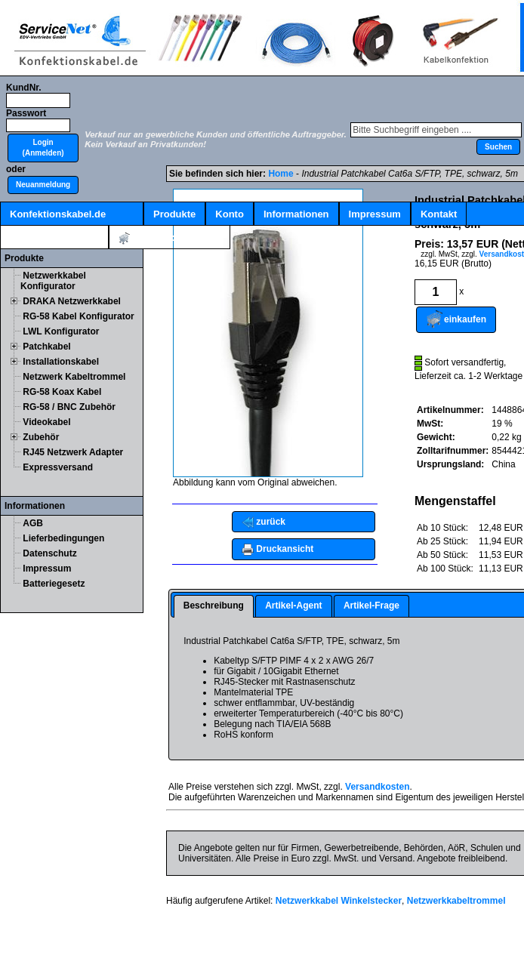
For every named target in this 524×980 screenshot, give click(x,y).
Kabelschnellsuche (54, 237)
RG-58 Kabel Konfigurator (78, 316)
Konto (230, 214)
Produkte (174, 214)
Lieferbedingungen (63, 538)
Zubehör (41, 437)
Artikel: (170, 238)
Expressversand (58, 467)
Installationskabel (61, 362)
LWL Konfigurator (61, 331)
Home (280, 174)
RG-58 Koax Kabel (62, 392)
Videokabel (46, 422)
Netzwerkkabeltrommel (456, 901)
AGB (33, 523)
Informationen (296, 214)
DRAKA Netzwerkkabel (72, 301)
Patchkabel (46, 347)
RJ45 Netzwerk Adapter (73, 452)
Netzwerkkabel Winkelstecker (339, 901)
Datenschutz (49, 553)
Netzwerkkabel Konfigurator (53, 281)
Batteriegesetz (54, 584)
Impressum (375, 214)
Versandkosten (377, 787)
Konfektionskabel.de (58, 214)
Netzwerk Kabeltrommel (74, 377)
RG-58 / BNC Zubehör (69, 407)
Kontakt (439, 214)
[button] (43, 148)
